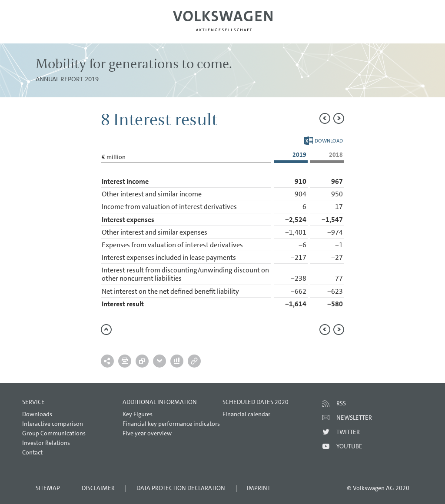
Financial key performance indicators (171, 424)
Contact (32, 452)
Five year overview (147, 433)
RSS (341, 403)
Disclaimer (98, 488)
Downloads (37, 414)
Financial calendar (246, 414)
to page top (106, 330)
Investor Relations (46, 443)
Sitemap (48, 488)
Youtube (349, 446)
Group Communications (54, 433)
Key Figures (138, 414)
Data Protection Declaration (181, 488)
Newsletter (354, 418)
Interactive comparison (53, 424)
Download (324, 141)
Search (409, 29)
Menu (36, 29)
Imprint (259, 488)
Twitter (348, 432)
